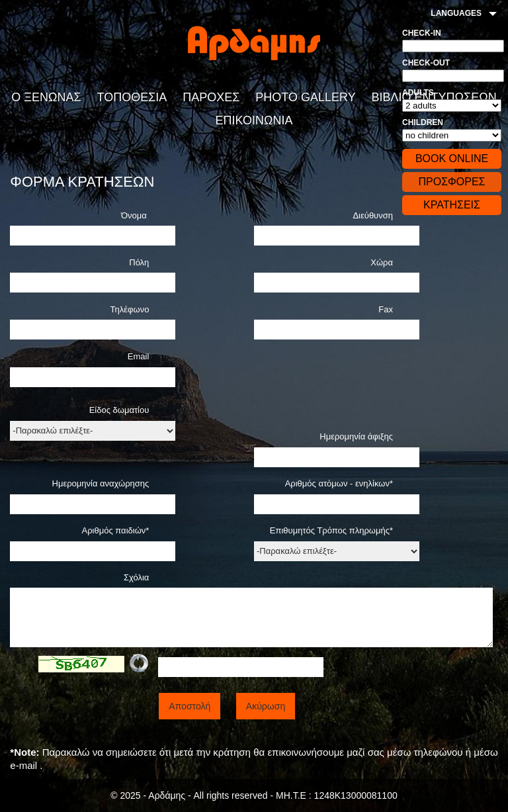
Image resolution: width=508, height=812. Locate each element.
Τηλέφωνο (130, 309)
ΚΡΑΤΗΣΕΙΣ (452, 205)
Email (139, 356)
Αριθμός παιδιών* (116, 530)
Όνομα (135, 215)
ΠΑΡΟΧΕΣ (211, 97)
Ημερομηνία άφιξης (356, 436)
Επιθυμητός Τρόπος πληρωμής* (331, 530)
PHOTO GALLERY (305, 97)
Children (423, 122)
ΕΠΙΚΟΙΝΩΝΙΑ (254, 120)
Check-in (422, 33)
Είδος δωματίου (119, 410)
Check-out (426, 63)
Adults (418, 93)
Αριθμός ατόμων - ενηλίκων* (339, 483)
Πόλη (139, 262)
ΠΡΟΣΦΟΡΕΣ (451, 182)
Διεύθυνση (373, 215)
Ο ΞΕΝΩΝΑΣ (46, 97)
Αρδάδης (254, 43)
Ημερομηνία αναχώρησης (101, 483)
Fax (386, 309)
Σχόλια (136, 577)
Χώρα (382, 262)
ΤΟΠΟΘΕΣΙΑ (132, 97)
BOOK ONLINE (452, 158)
